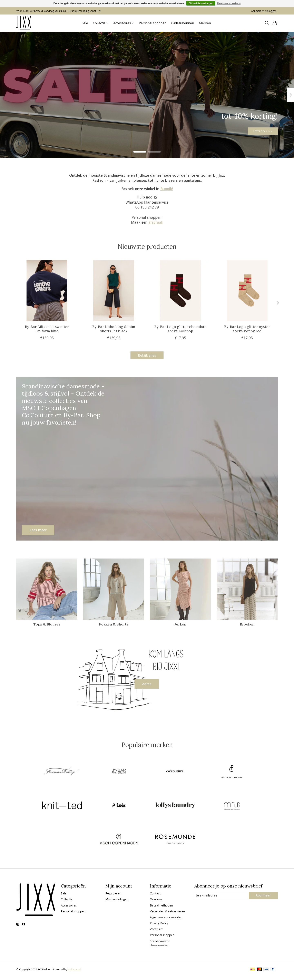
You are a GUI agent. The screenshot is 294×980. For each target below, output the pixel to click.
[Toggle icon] (267, 23)
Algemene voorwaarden (166, 920)
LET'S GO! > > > (256, 129)
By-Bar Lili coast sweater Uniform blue (47, 329)
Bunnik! (167, 189)
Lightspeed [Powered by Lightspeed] (74, 972)
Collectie (67, 902)
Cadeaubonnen (183, 23)
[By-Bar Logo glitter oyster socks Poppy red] (247, 290)
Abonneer (263, 898)
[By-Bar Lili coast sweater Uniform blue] (47, 290)
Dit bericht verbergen (201, 3)
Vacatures (157, 932)
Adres (147, 685)
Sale (85, 23)
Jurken (180, 625)
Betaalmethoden (161, 908)
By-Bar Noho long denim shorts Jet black (114, 329)
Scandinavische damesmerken (160, 946)
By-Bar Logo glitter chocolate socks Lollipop (180, 329)
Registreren (113, 896)
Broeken (247, 625)
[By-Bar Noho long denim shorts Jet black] (114, 290)
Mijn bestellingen (117, 902)
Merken (205, 23)
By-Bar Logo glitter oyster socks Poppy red (247, 329)
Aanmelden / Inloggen (264, 11)
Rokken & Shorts (114, 625)
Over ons (156, 902)
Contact (155, 896)
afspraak (156, 222)
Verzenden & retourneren (167, 914)
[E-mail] (221, 898)
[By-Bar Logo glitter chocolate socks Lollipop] (180, 290)
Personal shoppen (153, 23)
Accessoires (69, 908)
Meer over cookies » (229, 3)
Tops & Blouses (47, 625)
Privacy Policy (159, 926)
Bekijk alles (147, 356)
